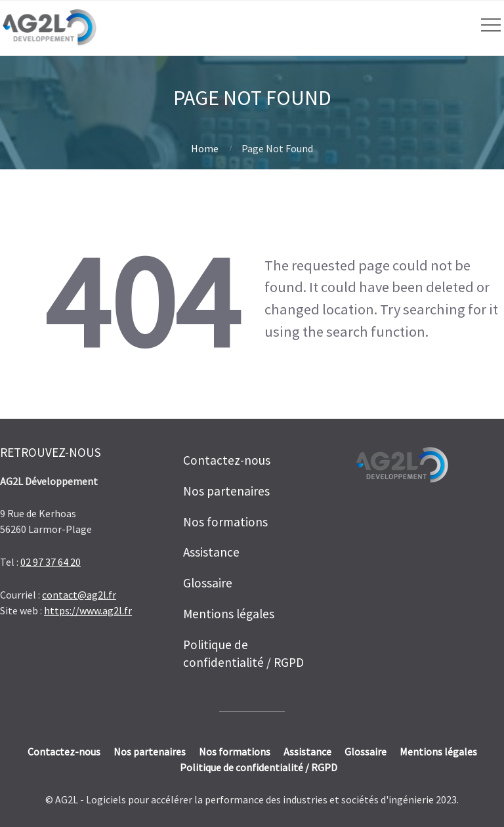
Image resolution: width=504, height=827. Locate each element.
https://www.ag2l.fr (88, 610)
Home (205, 148)
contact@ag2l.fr (79, 595)
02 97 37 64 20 (51, 562)
